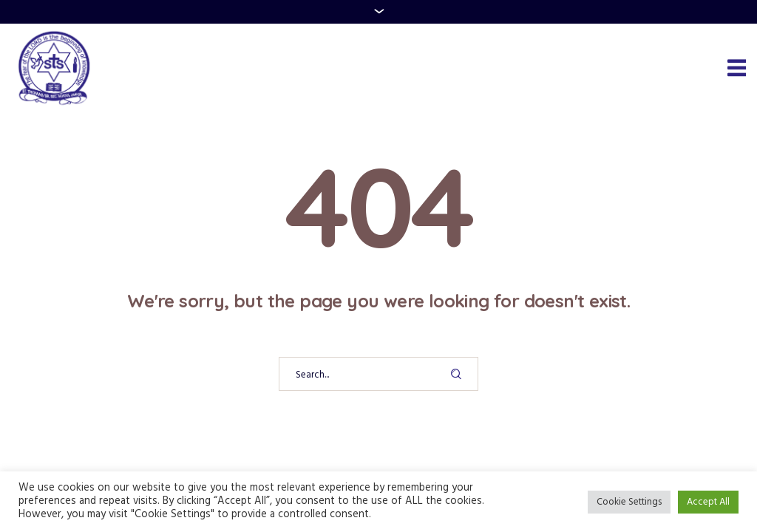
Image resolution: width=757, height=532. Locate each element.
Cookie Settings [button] (629, 502)
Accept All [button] (708, 502)
